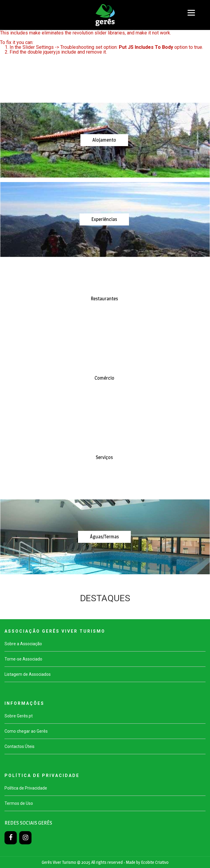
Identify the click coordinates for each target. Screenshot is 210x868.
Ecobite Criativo (155, 862)
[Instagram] (25, 838)
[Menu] (191, 13)
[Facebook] (11, 838)
